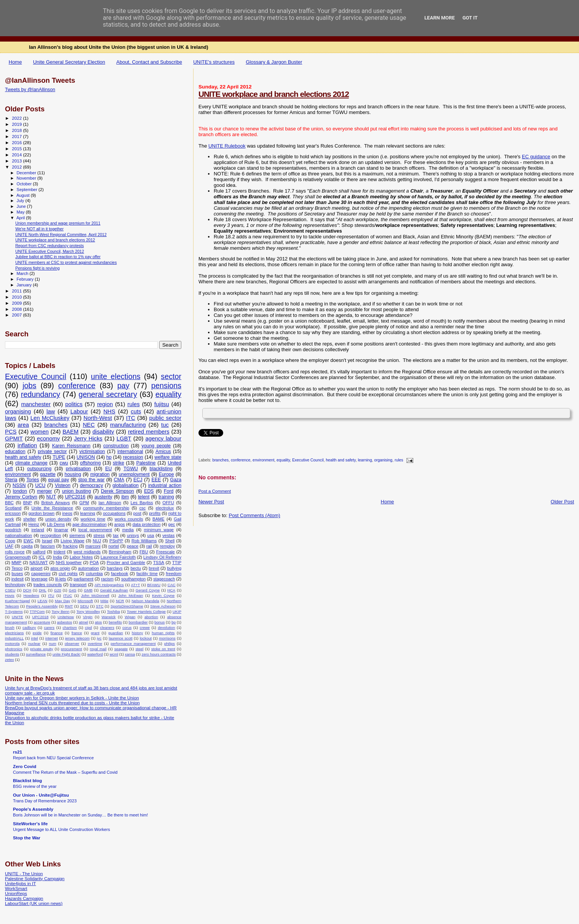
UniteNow (66, 617)
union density (58, 519)
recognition (51, 535)
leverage (39, 579)
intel (35, 638)
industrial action (165, 485)
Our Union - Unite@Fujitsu (41, 795)
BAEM (70, 432)
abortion (151, 617)
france (77, 633)
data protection (147, 524)
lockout (146, 638)
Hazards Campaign (24, 898)
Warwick (109, 617)
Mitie (105, 601)
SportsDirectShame (127, 606)
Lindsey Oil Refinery (162, 557)
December (27, 173)
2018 (17, 130)
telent (144, 497)
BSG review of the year (35, 786)
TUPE (59, 457)
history (137, 633)
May (21, 212)
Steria (11, 480)
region (105, 404)
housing (73, 474)
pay (123, 386)
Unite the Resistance (52, 508)
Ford (169, 491)
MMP (16, 562)
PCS (11, 432)
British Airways (56, 503)
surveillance (36, 654)
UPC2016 (75, 497)
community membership (106, 508)
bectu (136, 568)
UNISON (86, 457)
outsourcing (39, 469)
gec (171, 524)
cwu (64, 463)
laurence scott (121, 638)
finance (57, 633)
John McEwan (130, 595)
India (58, 557)
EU (108, 469)
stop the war (91, 480)
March (23, 273)
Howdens (31, 595)
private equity (42, 649)
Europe (166, 474)
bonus (160, 622)
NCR (120, 601)
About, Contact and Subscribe (149, 62)
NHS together (69, 562)
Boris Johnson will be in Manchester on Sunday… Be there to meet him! (80, 815)
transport (78, 585)
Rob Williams (144, 541)
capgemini (41, 574)
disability (103, 432)
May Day (62, 601)
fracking (70, 546)
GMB (88, 590)
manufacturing (128, 425)
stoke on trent (163, 649)
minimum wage (159, 530)
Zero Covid (25, 766)
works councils (129, 519)
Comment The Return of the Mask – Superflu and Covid (65, 772)
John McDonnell (95, 595)
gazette (48, 474)
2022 (17, 118)
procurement (71, 649)
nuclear (34, 644)
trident (60, 552)
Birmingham (120, 552)
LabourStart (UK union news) (34, 903)
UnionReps (16, 893)
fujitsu (162, 404)
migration (100, 474)
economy (48, 439)
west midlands (87, 552)
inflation (27, 445)
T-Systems (14, 611)
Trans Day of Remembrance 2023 (45, 801)
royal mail (98, 649)
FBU (144, 552)
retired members (149, 432)
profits (155, 513)
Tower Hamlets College (146, 611)
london (20, 491)
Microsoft (85, 601)
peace (133, 546)
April (21, 218)
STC (100, 606)
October (25, 184)
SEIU (84, 606)
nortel (114, 546)
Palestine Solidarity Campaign (35, 878)
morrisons (167, 638)
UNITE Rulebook (227, 146)
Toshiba (114, 611)
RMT (69, 606)
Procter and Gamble (126, 562)
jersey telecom (77, 638)
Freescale (166, 552)
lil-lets (61, 579)
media (128, 530)
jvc (99, 638)
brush (10, 628)
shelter (30, 519)
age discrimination (90, 524)
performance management (133, 644)
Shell (170, 541)
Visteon (63, 485)
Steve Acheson (163, 606)
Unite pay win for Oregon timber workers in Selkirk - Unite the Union (72, 698)
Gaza (176, 480)
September (28, 190)
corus (127, 628)
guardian (115, 633)
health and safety (341, 460)
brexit (154, 568)
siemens (77, 535)
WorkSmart (16, 888)
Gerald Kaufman (114, 590)
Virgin (88, 617)
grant (95, 633)
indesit (18, 579)
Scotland (13, 508)
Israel (47, 541)
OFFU (168, 503)
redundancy (41, 394)
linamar (61, 530)
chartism (70, 628)
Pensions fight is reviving (37, 268)
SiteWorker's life (30, 824)
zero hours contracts (159, 654)
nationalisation (18, 535)
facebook (119, 574)
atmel (83, 622)
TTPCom (37, 611)
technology (15, 585)
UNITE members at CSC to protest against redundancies (66, 262)
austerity (103, 497)
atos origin (60, 568)
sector (171, 376)
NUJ (97, 541)
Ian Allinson (110, 503)
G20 (58, 590)
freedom (174, 574)
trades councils (48, 585)
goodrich (13, 530)
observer (72, 644)
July (21, 201)
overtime (95, 644)
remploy (168, 546)
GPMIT (14, 439)
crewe (145, 628)
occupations (114, 513)
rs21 (18, 752)
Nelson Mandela (145, 601)
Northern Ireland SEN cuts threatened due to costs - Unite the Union (72, 703)
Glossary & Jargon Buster (274, 62)
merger (44, 491)
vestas (168, 535)
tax (116, 535)
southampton (133, 579)
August (24, 195)
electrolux (165, 508)
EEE (156, 480)
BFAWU (154, 585)
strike (118, 463)
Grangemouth (18, 557)
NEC (89, 425)
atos (98, 622)
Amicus (163, 452)
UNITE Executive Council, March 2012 (50, 251)
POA (94, 562)
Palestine (146, 463)
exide (37, 633)
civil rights (68, 574)
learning (365, 460)
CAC (172, 585)
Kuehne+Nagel (18, 601)
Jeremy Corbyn (21, 497)
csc (143, 508)
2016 (17, 142)
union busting (77, 491)
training (166, 497)
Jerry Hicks (88, 439)
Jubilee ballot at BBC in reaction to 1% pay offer (58, 257)
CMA (119, 480)
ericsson (13, 513)
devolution (166, 628)
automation (89, 568)
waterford (95, 654)
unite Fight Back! (67, 654)
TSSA (159, 562)
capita (27, 546)
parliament (83, 579)
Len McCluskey (50, 418)
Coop (10, 541)
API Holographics (109, 585)
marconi (93, 546)
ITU (51, 595)
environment (263, 460)
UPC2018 (40, 617)
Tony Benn (60, 611)
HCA (171, 590)
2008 (17, 309)
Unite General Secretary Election (69, 62)
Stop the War (27, 838)
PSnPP (116, 541)
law (51, 411)
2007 (17, 315)
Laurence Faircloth (118, 557)
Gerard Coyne (148, 590)
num (52, 644)
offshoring (90, 463)
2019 (17, 124)
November (27, 178)
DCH (27, 590)
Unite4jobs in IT (20, 883)
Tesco (17, 568)
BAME (158, 519)
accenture (42, 622)
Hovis (10, 595)
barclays (115, 568)
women (40, 432)
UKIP (177, 611)
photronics (14, 649)
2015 (17, 149)
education (15, 452)
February (26, 279)
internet (52, 638)
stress (99, 535)
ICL (42, 557)
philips (170, 644)
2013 (17, 161)
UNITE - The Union (24, 873)
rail (149, 546)
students (12, 654)
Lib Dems (56, 524)
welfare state (168, 457)
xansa (130, 654)
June (22, 206)
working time (93, 519)
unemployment (134, 474)
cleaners (107, 628)
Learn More (440, 18)
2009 (17, 303)
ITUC (68, 595)
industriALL (14, 638)
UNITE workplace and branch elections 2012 (274, 94)
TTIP (177, 562)
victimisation (92, 452)
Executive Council (308, 460)
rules (399, 460)
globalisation (126, 485)
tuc (165, 425)
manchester (36, 404)
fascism (48, 546)
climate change (31, 463)
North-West (98, 418)
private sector (52, 452)
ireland (38, 530)
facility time (147, 574)
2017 (17, 136)
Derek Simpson (118, 491)
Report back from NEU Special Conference (53, 758)
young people (156, 446)
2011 (17, 291)
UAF (9, 546)
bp (174, 622)
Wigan (130, 617)
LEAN (42, 601)
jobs (29, 386)
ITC (131, 418)
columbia (94, 574)
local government (95, 530)
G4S (72, 590)
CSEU (10, 590)
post (137, 513)
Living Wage (72, 541)
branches (220, 460)
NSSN (19, 485)
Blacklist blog (27, 780)
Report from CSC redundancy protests (50, 246)
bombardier (138, 622)
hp (109, 457)
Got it (470, 18)
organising (383, 460)
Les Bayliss (142, 503)
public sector (165, 418)
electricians (14, 633)
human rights (163, 633)
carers (49, 628)
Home (15, 62)
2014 (17, 155)
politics (74, 404)
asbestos (65, 622)
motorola (12, 644)
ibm (125, 497)
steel (140, 649)
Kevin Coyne (163, 595)
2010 (17, 297)
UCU (40, 485)
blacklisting (161, 469)
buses (18, 574)
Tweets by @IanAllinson (30, 90)
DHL (43, 590)
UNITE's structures (214, 62)
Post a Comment (215, 491)
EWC (29, 541)
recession (133, 457)
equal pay (58, 480)
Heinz (34, 524)
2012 (17, 167)
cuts (136, 411)
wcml (114, 654)
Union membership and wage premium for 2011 (58, 223)
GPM (84, 503)
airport (37, 568)
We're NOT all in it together (39, 229)
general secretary (108, 394)
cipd (88, 628)
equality (283, 460)
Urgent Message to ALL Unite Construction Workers (62, 829)
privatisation (78, 469)
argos (120, 524)
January (25, 285)
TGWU (131, 469)
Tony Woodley (88, 611)
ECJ (138, 480)
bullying (174, 568)
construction (116, 446)
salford (39, 552)
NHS (109, 411)
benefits (115, 622)
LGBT (124, 439)
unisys (133, 535)
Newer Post (211, 502)
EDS (149, 491)
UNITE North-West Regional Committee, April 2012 (61, 235)
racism (107, 579)
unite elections (116, 376)
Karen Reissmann (71, 446)
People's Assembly (42, 606)
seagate (121, 649)
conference (241, 460)
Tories (33, 480)
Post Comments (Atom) (254, 515)
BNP (28, 503)
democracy (91, 485)
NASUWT (38, 562)
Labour (79, 411)
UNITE (18, 617)
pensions (166, 386)
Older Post (562, 502)
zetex (10, 660)
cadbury (29, 628)
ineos (67, 513)
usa (151, 535)
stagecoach (164, 579)
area (23, 425)
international (130, 452)
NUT (51, 497)
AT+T (136, 585)
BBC (9, 503)
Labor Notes (81, 557)
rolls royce (15, 552)
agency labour (163, 439)
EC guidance (536, 157)
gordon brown (42, 513)
